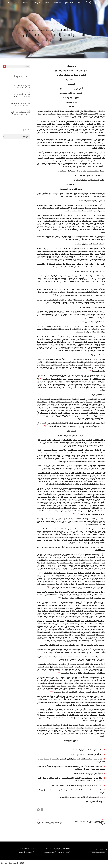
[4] (40, 378)
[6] (74, 514)
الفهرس (17, 3)
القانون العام (54, 24)
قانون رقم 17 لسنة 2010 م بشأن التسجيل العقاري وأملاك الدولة (21, 95)
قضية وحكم (26, 3)
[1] (103, 284)
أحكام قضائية (37, 3)
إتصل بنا (8, 3)
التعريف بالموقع (69, 3)
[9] (59, 672)
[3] (90, 370)
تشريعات (47, 3)
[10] (52, 691)
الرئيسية (79, 3)
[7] (48, 587)
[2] (55, 295)
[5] (45, 426)
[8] (59, 598)
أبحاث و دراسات (57, 3)
